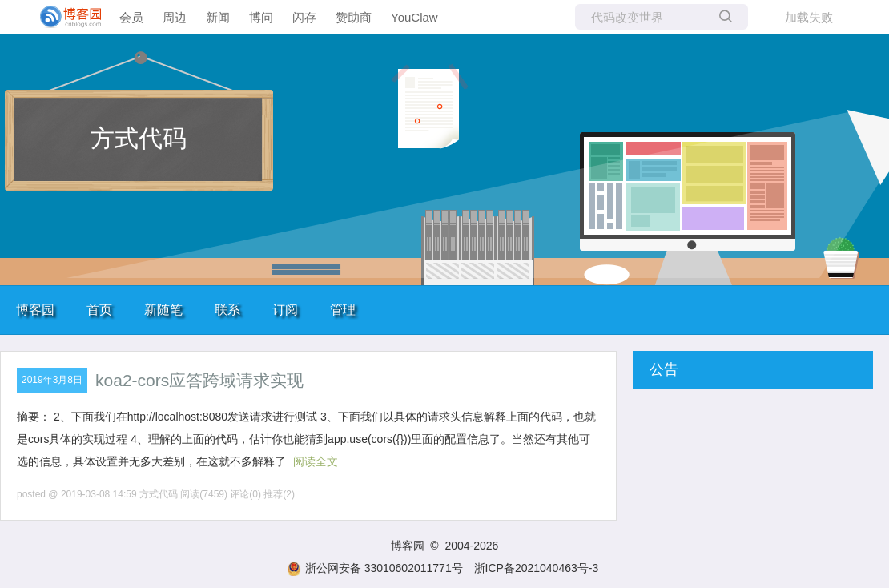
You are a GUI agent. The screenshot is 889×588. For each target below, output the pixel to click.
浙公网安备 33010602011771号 (375, 568)
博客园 (35, 310)
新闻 (218, 17)
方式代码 (139, 138)
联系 (227, 310)
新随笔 (163, 310)
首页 (99, 310)
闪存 (304, 17)
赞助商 (354, 17)
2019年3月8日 (52, 380)
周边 (175, 17)
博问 (261, 17)
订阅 (285, 310)
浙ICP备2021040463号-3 (537, 568)
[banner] (64, 17)
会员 (131, 17)
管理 (343, 310)
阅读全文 (316, 461)
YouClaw (414, 17)
